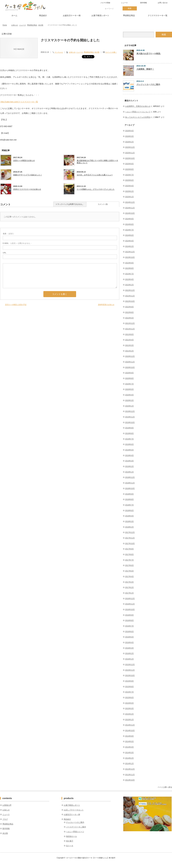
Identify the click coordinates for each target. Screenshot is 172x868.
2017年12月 (130, 532)
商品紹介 (43, 16)
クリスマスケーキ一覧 (158, 16)
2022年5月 (130, 318)
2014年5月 (130, 741)
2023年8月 (130, 268)
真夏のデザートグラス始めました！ (28, 175)
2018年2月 (130, 527)
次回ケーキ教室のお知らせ (24, 160)
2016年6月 (130, 631)
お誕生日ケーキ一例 (72, 16)
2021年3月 (130, 345)
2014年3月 (130, 753)
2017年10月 (130, 543)
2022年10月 (130, 301)
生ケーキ (70, 846)
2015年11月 (130, 670)
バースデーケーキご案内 (76, 827)
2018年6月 (130, 510)
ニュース (124, 3)
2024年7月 (130, 230)
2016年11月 (130, 604)
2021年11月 (130, 329)
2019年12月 (130, 411)
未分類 (41, 25)
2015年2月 (130, 714)
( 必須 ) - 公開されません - (17, 243)
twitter (144, 8)
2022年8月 (130, 312)
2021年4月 (130, 340)
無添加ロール (72, 836)
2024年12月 (130, 202)
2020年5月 (130, 389)
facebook (155, 8)
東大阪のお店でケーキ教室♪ (149, 54)
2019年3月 (130, 461)
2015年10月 (130, 675)
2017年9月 (130, 549)
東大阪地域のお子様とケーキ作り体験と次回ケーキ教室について (97, 162)
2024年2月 (130, 246)
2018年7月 (130, 505)
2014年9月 (130, 736)
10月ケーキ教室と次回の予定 (16, 305)
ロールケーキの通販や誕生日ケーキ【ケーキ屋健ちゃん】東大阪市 (91, 858)
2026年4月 (130, 131)
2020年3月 (130, 400)
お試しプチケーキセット (74, 810)
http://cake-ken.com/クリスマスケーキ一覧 (19, 102)
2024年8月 (130, 224)
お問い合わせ (163, 3)
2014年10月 (130, 730)
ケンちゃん (59, 52)
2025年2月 (130, 191)
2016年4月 (130, 642)
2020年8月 (130, 378)
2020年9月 (130, 373)
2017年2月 (130, 587)
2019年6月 (130, 444)
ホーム (14, 16)
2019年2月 (130, 466)
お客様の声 (7, 805)
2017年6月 (130, 565)
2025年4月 (130, 186)
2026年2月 (130, 142)
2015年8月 (130, 687)
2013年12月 (130, 769)
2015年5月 (130, 703)
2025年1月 (130, 197)
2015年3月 (130, 708)
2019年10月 (130, 422)
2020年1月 (130, 406)
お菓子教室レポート (100, 16)
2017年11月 (130, 538)
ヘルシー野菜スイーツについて (138, 112)
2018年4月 (130, 516)
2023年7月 (130, 274)
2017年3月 (130, 582)
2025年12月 (130, 147)
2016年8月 (130, 620)
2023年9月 (130, 263)
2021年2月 (130, 351)
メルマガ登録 (105, 3)
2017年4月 (130, 576)
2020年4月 (130, 395)
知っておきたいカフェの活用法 (138, 117)
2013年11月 (130, 775)
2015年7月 (130, 692)
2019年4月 (130, 455)
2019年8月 (130, 433)
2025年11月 (130, 153)
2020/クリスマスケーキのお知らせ (27, 189)
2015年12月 (130, 664)
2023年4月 (130, 279)
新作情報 (144, 3)
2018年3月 (130, 521)
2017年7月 (130, 560)
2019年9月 (130, 428)
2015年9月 (130, 681)
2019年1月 (130, 472)
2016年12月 (130, 598)
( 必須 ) (8, 234)
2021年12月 (130, 323)
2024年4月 (130, 241)
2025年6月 (130, 180)
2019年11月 (130, 417)
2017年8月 (130, 554)
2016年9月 (130, 615)
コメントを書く (111, 52)
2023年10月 (130, 257)
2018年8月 (130, 499)
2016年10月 (130, 609)
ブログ (5, 819)
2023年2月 (130, 285)
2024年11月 (130, 208)
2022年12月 (130, 290)
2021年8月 (130, 334)
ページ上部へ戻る (165, 787)
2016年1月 (130, 659)
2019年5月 (130, 450)
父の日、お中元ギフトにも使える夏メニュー (95, 175)
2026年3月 (130, 136)
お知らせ (15, 25)
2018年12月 (130, 477)
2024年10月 (130, 213)
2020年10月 (130, 367)
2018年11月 (130, 483)
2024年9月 (130, 219)
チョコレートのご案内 (75, 822)
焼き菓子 (70, 841)
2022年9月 (130, 307)
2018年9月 (130, 494)
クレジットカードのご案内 (148, 84)
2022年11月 (130, 296)
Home (5, 25)
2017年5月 (130, 571)
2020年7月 (130, 384)
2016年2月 (130, 653)
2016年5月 (130, 637)
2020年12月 (130, 356)
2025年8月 (130, 169)
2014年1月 (130, 763)
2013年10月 (130, 780)
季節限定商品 (129, 16)
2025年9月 (130, 164)
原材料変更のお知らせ (106, 305)
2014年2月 (130, 758)
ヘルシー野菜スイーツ (75, 832)
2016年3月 (130, 648)
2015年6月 (130, 697)
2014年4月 (130, 747)
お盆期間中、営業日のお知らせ (138, 106)
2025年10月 (130, 158)
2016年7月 (130, 626)
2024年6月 (130, 235)
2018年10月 (130, 488)
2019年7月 (130, 439)
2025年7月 (130, 175)
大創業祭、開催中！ (145, 69)
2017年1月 (130, 593)
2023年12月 (130, 252)
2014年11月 (130, 725)
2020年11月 (130, 362)
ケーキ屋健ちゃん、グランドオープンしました (96, 189)
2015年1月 (130, 720)
